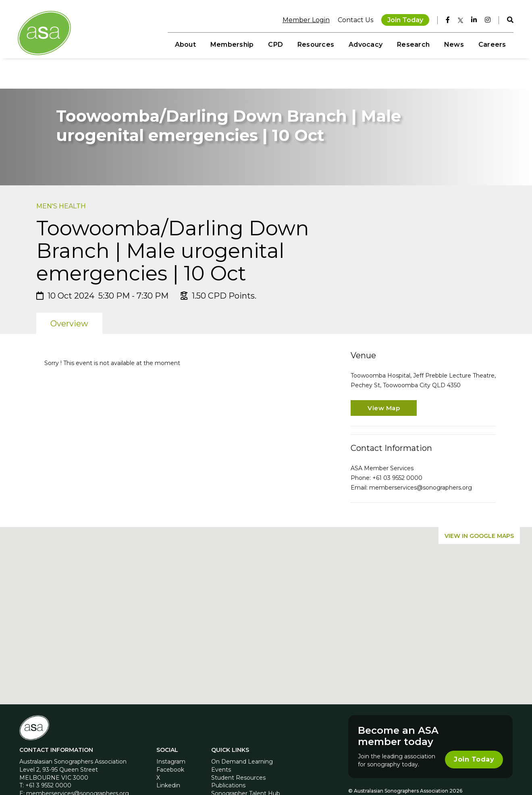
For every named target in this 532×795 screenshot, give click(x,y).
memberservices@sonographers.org (421, 461)
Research (413, 45)
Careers (491, 45)
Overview (69, 297)
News (453, 45)
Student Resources (238, 751)
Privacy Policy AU (399, 771)
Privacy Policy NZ (446, 771)
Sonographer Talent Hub (246, 766)
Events (221, 743)
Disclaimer (361, 771)
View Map (384, 381)
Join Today (404, 20)
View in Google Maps (479, 509)
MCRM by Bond (489, 771)
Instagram (171, 735)
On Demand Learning (242, 735)
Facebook (170, 743)
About (185, 45)
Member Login (305, 20)
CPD (275, 45)
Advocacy (365, 45)
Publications (228, 758)
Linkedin (168, 758)
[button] (266, 581)
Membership (231, 45)
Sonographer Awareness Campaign (261, 774)
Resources (315, 45)
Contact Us (355, 20)
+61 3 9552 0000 (48, 758)
